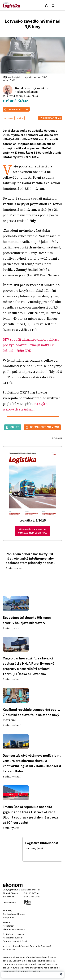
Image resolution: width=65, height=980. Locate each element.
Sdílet (15, 427)
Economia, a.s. (34, 890)
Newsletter (8, 926)
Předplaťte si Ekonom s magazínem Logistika (32, 531)
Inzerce (6, 946)
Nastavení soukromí (13, 938)
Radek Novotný (26, 88)
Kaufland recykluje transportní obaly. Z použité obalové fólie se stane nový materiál (31, 715)
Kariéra (6, 922)
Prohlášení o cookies (13, 934)
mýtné (20, 118)
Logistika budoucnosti (42, 843)
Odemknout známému (44, 427)
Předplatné (8, 917)
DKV (12, 80)
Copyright (8, 890)
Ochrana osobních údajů (15, 941)
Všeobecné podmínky (14, 929)
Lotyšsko (9, 118)
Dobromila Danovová (40, 946)
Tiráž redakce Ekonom (14, 914)
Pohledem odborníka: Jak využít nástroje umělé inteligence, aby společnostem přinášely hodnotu (31, 558)
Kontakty (7, 911)
